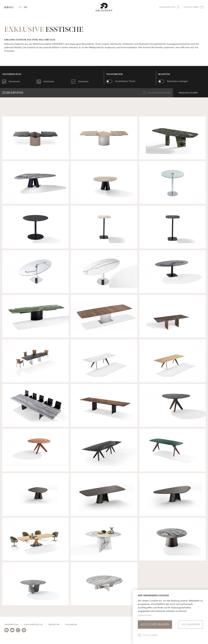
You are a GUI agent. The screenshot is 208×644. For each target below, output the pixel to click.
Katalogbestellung (33, 625)
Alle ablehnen (191, 624)
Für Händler (71, 625)
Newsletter (54, 625)
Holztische (49, 81)
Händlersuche (11, 625)
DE (20, 7)
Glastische (83, 81)
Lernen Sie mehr (145, 615)
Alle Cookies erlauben (155, 624)
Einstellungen (150, 635)
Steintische (14, 81)
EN (25, 7)
